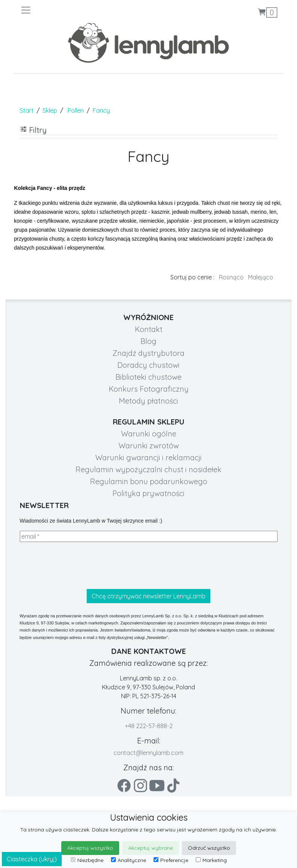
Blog (148, 341)
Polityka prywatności (148, 493)
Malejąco (261, 277)
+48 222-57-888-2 (149, 726)
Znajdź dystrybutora (148, 353)
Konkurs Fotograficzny (149, 389)
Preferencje (171, 860)
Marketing (211, 860)
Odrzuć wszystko (209, 848)
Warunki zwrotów (149, 446)
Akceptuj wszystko (90, 848)
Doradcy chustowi (148, 365)
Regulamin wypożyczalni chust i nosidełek (148, 469)
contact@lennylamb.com (148, 753)
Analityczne (129, 860)
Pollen (76, 110)
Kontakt (149, 329)
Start (27, 110)
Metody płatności (148, 401)
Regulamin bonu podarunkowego (149, 481)
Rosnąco (231, 277)
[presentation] (77, 565)
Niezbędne (87, 860)
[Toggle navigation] (84, 10)
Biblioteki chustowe (148, 377)
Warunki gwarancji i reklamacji (148, 457)
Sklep (50, 110)
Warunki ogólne (149, 434)
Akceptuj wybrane (151, 848)
